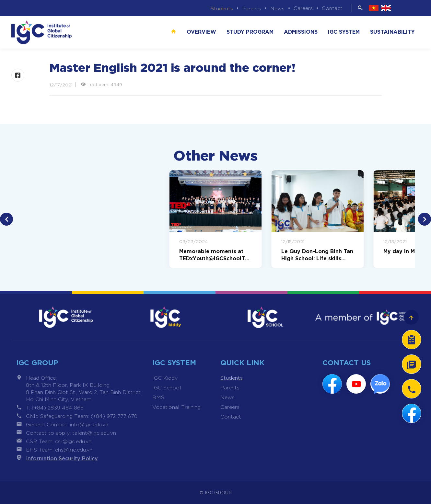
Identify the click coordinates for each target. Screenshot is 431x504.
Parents (252, 8)
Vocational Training (176, 407)
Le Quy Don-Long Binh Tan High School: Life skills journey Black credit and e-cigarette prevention (318, 254)
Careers (303, 8)
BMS (158, 397)
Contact (332, 8)
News (277, 8)
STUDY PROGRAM (250, 31)
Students (222, 8)
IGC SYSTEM (344, 31)
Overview (201, 31)
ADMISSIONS (301, 31)
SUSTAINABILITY (392, 31)
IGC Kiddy (165, 378)
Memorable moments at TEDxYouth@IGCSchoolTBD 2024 (214, 254)
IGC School (167, 387)
